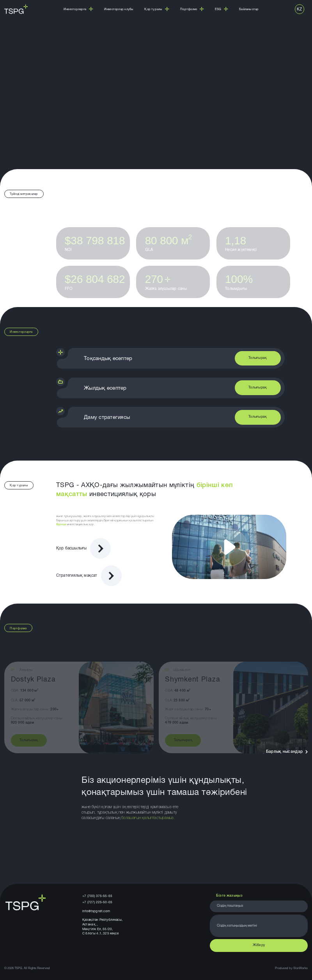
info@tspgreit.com (96, 911)
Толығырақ (258, 358)
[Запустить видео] (229, 547)
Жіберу (259, 946)
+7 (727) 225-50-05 (97, 902)
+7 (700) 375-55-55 (97, 896)
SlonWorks (300, 968)
